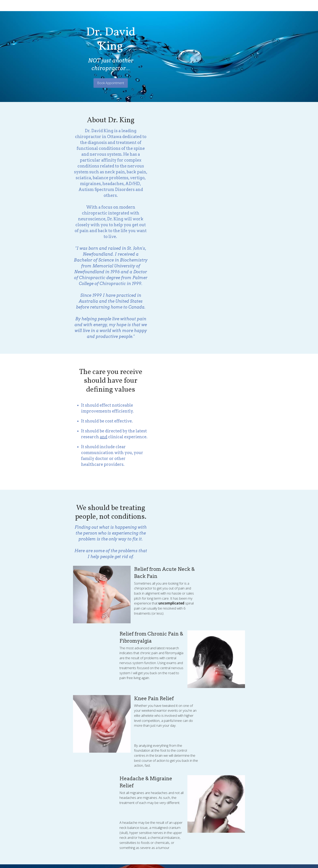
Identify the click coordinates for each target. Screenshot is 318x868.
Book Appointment (159, 61)
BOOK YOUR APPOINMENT (159, 731)
